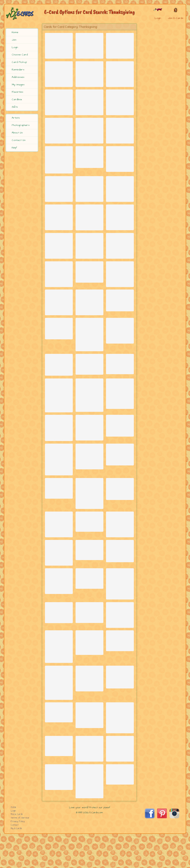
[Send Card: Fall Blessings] (59, 45)
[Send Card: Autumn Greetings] (59, 327)
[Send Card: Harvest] (59, 821)
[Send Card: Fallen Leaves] (89, 571)
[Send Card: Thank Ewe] (89, 139)
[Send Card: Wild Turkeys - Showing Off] (120, 604)
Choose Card (20, 55)
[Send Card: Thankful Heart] (59, 265)
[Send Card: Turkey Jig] (59, 108)
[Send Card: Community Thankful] (89, 202)
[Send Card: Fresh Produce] (120, 464)
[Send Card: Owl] (59, 750)
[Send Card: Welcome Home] (59, 672)
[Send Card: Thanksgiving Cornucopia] (89, 168)
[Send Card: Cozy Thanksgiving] (89, 76)
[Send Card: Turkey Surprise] (120, 535)
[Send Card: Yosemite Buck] (59, 574)
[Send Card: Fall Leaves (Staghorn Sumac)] (89, 232)
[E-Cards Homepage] (22, 14)
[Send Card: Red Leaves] (120, 396)
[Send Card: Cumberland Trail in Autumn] (120, 496)
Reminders (18, 70)
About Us (17, 133)
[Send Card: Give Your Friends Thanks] (89, 499)
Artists (16, 118)
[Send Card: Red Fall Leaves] (89, 363)
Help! (14, 148)
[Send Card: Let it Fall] (120, 789)
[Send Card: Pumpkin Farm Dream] (120, 675)
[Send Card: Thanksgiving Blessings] (120, 233)
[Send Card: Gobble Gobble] (59, 467)
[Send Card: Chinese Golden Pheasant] (59, 502)
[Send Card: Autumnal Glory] (89, 540)
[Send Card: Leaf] (120, 703)
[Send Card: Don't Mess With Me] (120, 640)
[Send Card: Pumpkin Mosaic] (120, 265)
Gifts (15, 107)
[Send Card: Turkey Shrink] (59, 356)
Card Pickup (19, 62)
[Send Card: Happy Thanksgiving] (89, 265)
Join (14, 40)
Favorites (17, 92)
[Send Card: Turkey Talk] (59, 637)
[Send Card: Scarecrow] (120, 574)
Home (15, 32)
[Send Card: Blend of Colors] (120, 325)
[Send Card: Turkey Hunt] (89, 396)
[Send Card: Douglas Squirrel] (120, 824)
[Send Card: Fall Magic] (59, 233)
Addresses (18, 77)
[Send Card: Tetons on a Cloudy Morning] (89, 467)
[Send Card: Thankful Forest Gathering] (89, 45)
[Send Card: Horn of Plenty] (89, 293)
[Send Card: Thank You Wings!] (59, 606)
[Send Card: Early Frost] (89, 634)
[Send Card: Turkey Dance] (120, 296)
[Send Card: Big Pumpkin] (120, 359)
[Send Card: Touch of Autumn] (120, 202)
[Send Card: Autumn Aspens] (59, 430)
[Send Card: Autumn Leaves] (120, 429)
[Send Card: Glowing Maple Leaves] (89, 602)
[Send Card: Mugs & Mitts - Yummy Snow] (59, 202)
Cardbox (17, 99)
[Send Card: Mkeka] (59, 783)
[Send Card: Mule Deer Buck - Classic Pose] (89, 704)
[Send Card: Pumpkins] (89, 786)
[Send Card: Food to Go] (59, 855)
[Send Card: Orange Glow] (89, 430)
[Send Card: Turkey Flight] (120, 76)
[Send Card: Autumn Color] (59, 296)
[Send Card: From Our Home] (120, 171)
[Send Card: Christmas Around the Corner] (59, 171)
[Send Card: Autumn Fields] (89, 327)
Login (15, 47)
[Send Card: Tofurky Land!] (120, 108)
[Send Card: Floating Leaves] (59, 397)
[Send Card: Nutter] (59, 76)
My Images (18, 85)
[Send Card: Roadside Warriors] (120, 744)
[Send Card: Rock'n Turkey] (120, 45)
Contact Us (19, 140)
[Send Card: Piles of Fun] (120, 139)
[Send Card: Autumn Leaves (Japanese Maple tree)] (59, 709)
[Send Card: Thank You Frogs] (59, 139)
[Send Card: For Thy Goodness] (89, 108)
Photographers (21, 125)
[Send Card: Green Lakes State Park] (89, 672)
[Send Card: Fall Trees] (120, 852)
